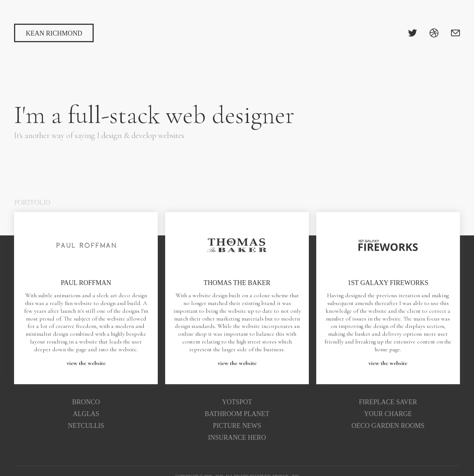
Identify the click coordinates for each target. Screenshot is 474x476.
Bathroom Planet (237, 414)
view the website (86, 363)
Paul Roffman (86, 283)
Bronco (86, 402)
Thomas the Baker (237, 283)
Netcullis (86, 426)
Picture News (237, 426)
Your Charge (388, 414)
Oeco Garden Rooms (388, 426)
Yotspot (237, 402)
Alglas (86, 414)
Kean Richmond (54, 33)
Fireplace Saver (388, 402)
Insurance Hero (237, 438)
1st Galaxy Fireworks (388, 283)
